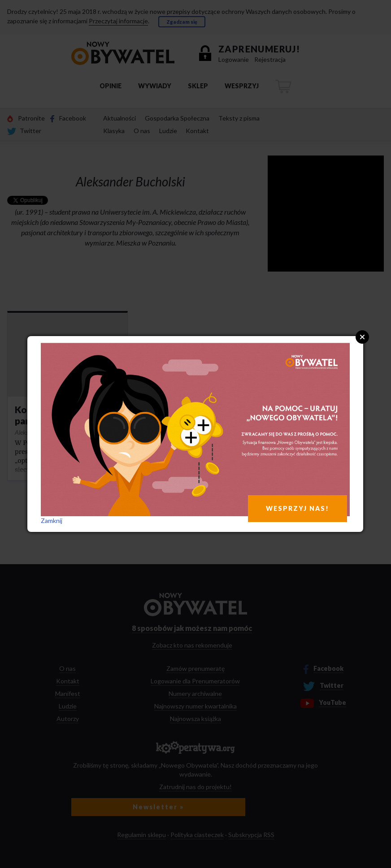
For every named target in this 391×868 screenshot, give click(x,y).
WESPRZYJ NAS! (298, 508)
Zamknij (52, 520)
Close (362, 337)
